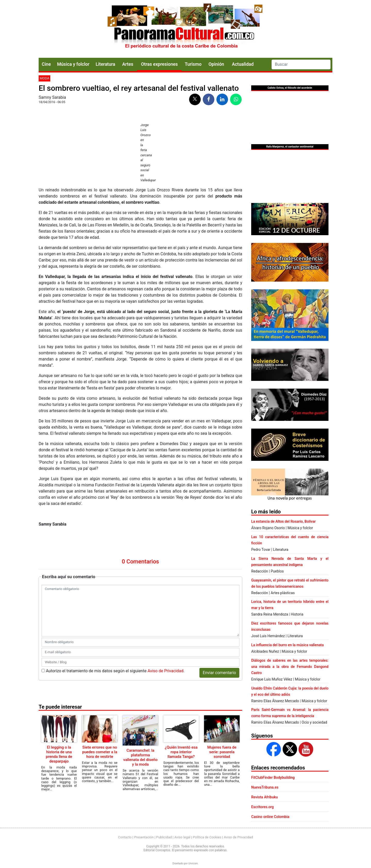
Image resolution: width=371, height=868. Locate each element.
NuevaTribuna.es (265, 787)
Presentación (144, 837)
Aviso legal (182, 837)
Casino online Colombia (270, 817)
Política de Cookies (207, 837)
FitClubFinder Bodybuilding (273, 777)
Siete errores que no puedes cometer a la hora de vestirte (100, 752)
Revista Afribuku (264, 797)
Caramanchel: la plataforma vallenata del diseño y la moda (140, 757)
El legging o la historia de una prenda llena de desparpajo (59, 754)
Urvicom (193, 863)
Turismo (193, 64)
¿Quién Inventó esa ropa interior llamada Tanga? (181, 752)
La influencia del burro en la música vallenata (287, 645)
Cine (46, 64)
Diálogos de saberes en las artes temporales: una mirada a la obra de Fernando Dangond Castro (290, 667)
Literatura (105, 64)
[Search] (301, 64)
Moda (44, 78)
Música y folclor (73, 64)
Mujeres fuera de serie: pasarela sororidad (222, 752)
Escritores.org (263, 807)
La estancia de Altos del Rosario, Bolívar (283, 521)
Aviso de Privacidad (166, 671)
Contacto (125, 837)
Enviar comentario (219, 673)
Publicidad (164, 837)
